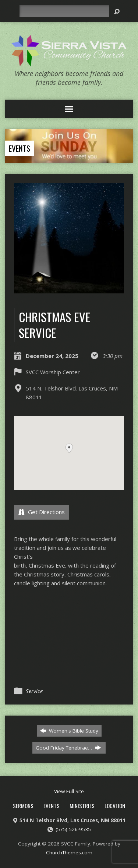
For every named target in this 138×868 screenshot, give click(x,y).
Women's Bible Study (69, 731)
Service (34, 691)
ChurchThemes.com (69, 852)
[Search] (64, 11)
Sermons (23, 806)
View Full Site (69, 791)
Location (115, 806)
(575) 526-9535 (73, 829)
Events (20, 148)
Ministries (82, 806)
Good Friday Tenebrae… (68, 748)
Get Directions (42, 512)
